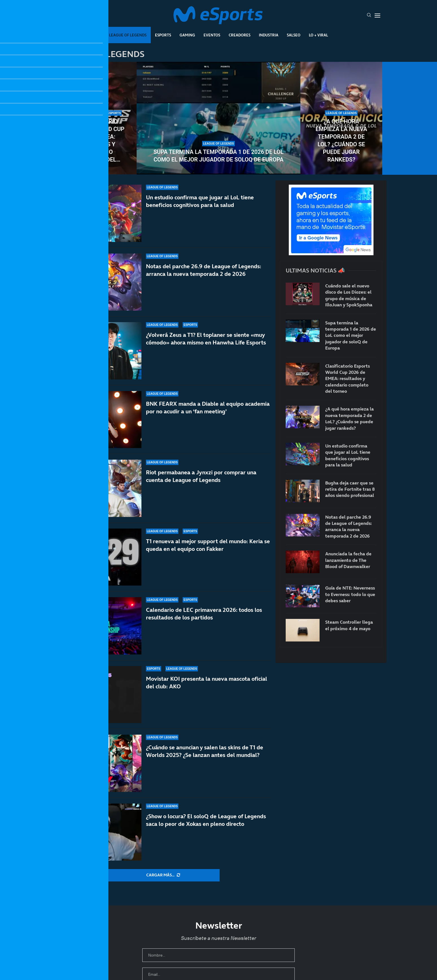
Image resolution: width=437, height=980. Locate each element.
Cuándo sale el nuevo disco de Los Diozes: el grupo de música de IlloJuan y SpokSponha (349, 295)
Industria (269, 35)
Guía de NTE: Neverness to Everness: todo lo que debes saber (350, 594)
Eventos (212, 35)
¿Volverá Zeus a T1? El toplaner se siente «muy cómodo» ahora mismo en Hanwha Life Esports (206, 339)
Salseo (294, 35)
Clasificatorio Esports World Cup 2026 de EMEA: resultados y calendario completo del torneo (96, 141)
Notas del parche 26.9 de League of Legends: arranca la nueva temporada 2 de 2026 (204, 270)
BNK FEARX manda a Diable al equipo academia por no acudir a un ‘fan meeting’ (208, 408)
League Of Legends (128, 35)
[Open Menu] (377, 16)
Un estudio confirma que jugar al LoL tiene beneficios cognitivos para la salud (200, 201)
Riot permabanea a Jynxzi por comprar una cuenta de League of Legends (201, 476)
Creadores (240, 35)
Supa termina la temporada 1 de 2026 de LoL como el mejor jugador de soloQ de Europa (219, 156)
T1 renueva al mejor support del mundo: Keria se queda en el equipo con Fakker (208, 545)
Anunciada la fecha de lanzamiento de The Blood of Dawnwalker (348, 560)
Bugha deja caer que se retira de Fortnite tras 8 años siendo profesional (350, 489)
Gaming (187, 35)
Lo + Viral (318, 35)
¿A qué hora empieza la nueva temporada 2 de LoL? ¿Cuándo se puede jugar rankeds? (341, 140)
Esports (163, 35)
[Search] (369, 16)
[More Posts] (163, 875)
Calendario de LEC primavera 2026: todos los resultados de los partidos (204, 616)
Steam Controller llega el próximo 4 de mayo (349, 625)
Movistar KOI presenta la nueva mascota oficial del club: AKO (207, 692)
